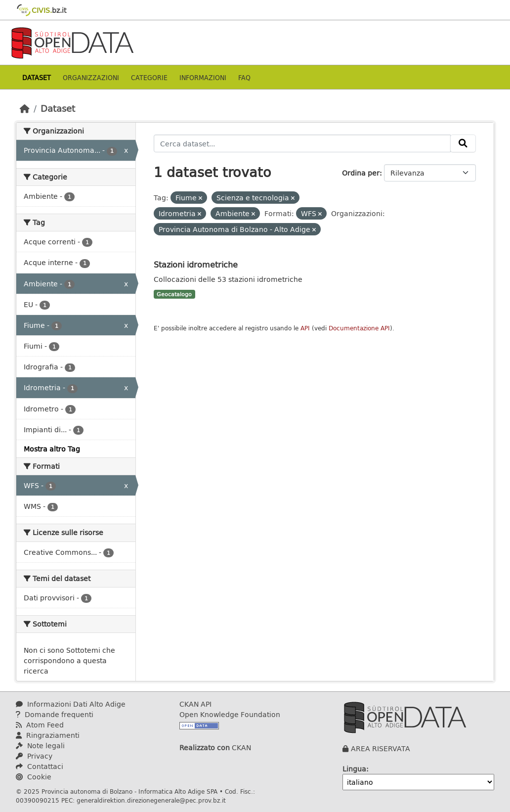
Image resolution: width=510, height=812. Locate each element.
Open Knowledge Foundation (230, 714)
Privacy (34, 756)
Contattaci (40, 766)
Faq (244, 77)
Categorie (149, 77)
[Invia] (463, 143)
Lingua (354, 769)
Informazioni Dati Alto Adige (71, 704)
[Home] (25, 108)
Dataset (37, 77)
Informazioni (203, 77)
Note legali (40, 745)
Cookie (34, 777)
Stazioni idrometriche (196, 264)
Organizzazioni (91, 77)
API (305, 328)
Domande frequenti (55, 714)
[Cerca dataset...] (302, 143)
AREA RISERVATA (381, 748)
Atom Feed (40, 725)
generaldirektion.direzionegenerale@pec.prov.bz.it (151, 800)
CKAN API (195, 704)
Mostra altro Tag (52, 449)
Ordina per (361, 173)
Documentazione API (359, 328)
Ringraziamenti (48, 735)
